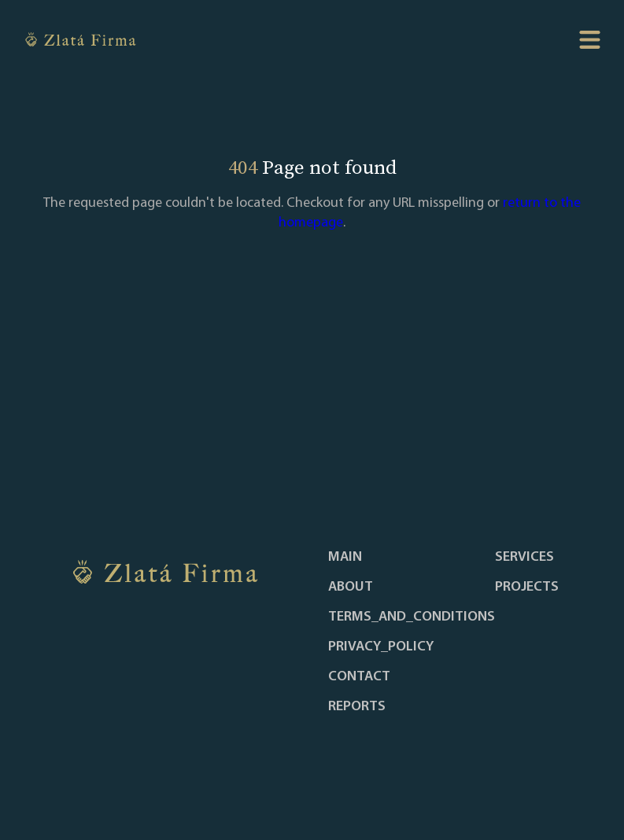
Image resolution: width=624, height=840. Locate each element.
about (351, 588)
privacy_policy (381, 647)
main (345, 558)
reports (357, 707)
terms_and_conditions (412, 617)
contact (359, 677)
